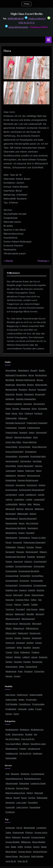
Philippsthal (11, 547)
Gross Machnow (39, 447)
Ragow (39, 547)
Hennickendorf (12, 461)
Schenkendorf (40, 562)
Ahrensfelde (11, 370)
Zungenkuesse (38, 774)
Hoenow (39, 466)
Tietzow (17, 605)
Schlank (28, 847)
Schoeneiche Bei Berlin (29, 571)
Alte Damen (25, 856)
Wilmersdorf (11, 633)
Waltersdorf (20, 614)
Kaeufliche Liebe (38, 744)
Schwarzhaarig (38, 837)
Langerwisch (11, 495)
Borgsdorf (42, 390)
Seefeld (32, 590)
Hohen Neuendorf (25, 466)
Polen (20, 671)
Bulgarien (43, 657)
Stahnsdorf (18, 595)
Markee (37, 504)
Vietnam (9, 657)
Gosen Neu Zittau (13, 442)
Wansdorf (40, 614)
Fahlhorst (29, 413)
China (16, 652)
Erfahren (29, 832)
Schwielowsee (40, 585)
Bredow (19, 394)
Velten (42, 609)
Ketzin (39, 471)
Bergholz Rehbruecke (25, 380)
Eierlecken (10, 803)
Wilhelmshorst (32, 628)
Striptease (25, 774)
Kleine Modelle (39, 842)
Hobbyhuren (22, 695)
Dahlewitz (10, 399)
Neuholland (33, 528)
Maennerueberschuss (15, 793)
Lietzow (9, 499)
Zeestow (26, 638)
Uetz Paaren (32, 609)
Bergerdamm (41, 375)
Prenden (30, 547)
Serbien (9, 662)
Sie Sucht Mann (13, 739)
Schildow (10, 566)
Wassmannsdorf (13, 619)
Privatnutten (31, 700)
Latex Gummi (22, 807)
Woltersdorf (23, 633)
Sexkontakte (11, 758)
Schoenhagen (12, 581)
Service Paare (23, 788)
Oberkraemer (11, 538)
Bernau (40, 380)
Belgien (18, 657)
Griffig (20, 847)
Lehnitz (41, 495)
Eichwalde (43, 409)
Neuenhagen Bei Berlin (16, 528)
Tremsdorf (20, 609)
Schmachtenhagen (24, 566)
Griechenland (12, 667)
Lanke (21, 495)
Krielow (42, 485)
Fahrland (38, 413)
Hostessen (38, 753)
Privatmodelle (38, 704)
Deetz (8, 409)
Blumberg (23, 390)
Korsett (17, 798)
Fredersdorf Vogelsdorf (37, 423)
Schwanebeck (26, 585)
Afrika (19, 647)
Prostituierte (11, 709)
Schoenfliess (37, 576)
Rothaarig (16, 837)
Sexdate (29, 734)
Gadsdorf (23, 433)
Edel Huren (10, 695)
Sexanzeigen (18, 734)
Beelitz (42, 370)
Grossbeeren (31, 452)
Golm (35, 437)
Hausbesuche (34, 749)
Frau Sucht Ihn (28, 739)
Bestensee (10, 385)
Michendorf (11, 514)
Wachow (9, 614)
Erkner (14, 413)
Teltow (33, 600)
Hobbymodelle (36, 695)
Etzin (21, 413)
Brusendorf (40, 394)
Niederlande (11, 671)
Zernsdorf (20, 643)
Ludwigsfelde (12, 504)
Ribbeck (43, 552)
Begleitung (25, 730)
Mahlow (22, 504)
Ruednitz (31, 557)
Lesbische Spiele (38, 783)
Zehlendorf (37, 638)
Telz (40, 600)
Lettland (26, 657)
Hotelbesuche (12, 753)
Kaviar (24, 798)
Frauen (39, 709)
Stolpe (27, 595)
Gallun (32, 433)
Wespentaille (29, 828)
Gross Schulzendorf (14, 452)
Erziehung (10, 812)
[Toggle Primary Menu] (48, 40)
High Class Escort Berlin (27, 14)
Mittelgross (26, 842)
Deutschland (31, 667)
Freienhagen (11, 428)
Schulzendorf (12, 585)
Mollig (13, 847)
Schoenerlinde (12, 576)
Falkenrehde (11, 418)
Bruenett (26, 837)
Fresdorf (22, 428)
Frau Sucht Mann (13, 744)
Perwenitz (18, 542)
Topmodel (22, 709)
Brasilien (27, 647)
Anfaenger (10, 828)
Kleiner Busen (12, 856)
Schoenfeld (25, 576)
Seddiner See (12, 590)
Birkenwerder (41, 385)
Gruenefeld (24, 456)
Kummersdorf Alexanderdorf (32, 490)
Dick (7, 847)
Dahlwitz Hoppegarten (26, 399)
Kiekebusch (11, 476)
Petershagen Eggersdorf (34, 542)
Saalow (9, 562)
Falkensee (23, 418)
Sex (35, 734)
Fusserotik (10, 807)
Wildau (9, 628)
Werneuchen (25, 624)
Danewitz (28, 404)
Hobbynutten (11, 700)
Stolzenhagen (38, 595)
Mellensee (39, 509)
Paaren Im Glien (39, 538)
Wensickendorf (28, 619)
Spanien (36, 647)
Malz (30, 504)
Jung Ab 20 (11, 861)
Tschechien (39, 671)
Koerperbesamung (32, 779)
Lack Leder (21, 803)
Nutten (21, 700)
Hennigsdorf (26, 461)
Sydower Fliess (22, 600)
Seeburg (23, 590)
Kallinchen (30, 471)
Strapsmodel (18, 832)
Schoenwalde (37, 581)
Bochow (32, 390)
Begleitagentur (12, 730)
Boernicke (10, 394)
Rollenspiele (42, 798)
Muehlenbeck (12, 519)
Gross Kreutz (25, 447)
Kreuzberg (20, 485)
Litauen (34, 657)
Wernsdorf (37, 624)
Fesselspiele (35, 807)
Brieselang (29, 394)
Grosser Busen (25, 852)
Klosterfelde (11, 480)
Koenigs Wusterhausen (28, 480)
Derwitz (16, 409)
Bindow (30, 385)
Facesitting (33, 803)
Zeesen (18, 638)
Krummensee (12, 490)
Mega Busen (11, 852)
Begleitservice (37, 730)
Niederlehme (11, 533)
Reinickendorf (32, 552)
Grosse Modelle (13, 842)
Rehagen (20, 552)
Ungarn (17, 676)
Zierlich (36, 847)
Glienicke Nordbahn (23, 437)
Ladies (31, 709)
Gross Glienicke (30, 442)
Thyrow (9, 605)
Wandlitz (30, 614)
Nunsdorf (30, 533)
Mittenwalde (23, 514)
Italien (22, 667)
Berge (31, 375)
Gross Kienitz (11, 447)
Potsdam (21, 547)
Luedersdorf (39, 499)
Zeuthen (30, 643)
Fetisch (30, 793)
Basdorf (34, 370)
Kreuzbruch (32, 485)
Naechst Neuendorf (28, 519)
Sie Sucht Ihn (25, 753)
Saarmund (18, 562)
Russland (28, 671)
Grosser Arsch (41, 832)
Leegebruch (31, 495)
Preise (27, 4)
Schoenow (24, 581)
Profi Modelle (11, 704)
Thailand (35, 652)
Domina (32, 798)
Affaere (26, 744)
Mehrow (20, 509)
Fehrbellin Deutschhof (15, 423)
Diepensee (25, 409)
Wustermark (35, 633)
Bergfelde (10, 380)
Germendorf (41, 433)
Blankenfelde (11, 390)
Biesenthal (21, 385)
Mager (44, 847)
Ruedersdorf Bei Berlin (16, 557)
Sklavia (9, 798)
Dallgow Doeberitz (14, 404)
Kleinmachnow (33, 476)
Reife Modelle (37, 856)
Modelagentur (12, 749)
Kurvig (19, 828)
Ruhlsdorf (41, 557)
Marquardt (10, 509)
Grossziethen (11, 456)
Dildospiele (24, 783)
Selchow (40, 590)
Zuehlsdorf (10, 647)
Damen (9, 714)
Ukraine (9, 676)
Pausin (9, 542)
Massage (15, 774)
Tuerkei (9, 652)
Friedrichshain (34, 428)
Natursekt (39, 793)
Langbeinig (41, 828)
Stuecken (10, 600)
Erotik (8, 734)
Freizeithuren (25, 704)
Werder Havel (12, 624)
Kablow (21, 471)
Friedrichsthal (12, 433)
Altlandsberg (23, 370)
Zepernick (10, 643)
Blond (8, 837)
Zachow (9, 638)
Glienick (9, 437)
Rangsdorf (10, 552)
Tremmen (10, 609)
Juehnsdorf (11, 471)
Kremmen (10, 485)
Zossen (39, 643)
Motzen (33, 514)
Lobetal (29, 499)
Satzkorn (28, 562)
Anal (7, 774)
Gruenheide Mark (38, 456)
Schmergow (39, 566)
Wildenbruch (19, 628)
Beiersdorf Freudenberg (16, 375)
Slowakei (18, 662)
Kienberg (21, 476)
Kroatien (27, 662)
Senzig (9, 595)
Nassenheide (11, 523)
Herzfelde (37, 461)
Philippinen (25, 652)
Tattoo (8, 832)
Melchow (29, 509)
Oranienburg (24, 538)
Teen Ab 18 (22, 861)
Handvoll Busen (40, 852)
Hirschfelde (11, 466)
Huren (16, 714)
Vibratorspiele (12, 783)
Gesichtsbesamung (14, 779)
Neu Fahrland (32, 523)
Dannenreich (39, 404)
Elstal (8, 413)
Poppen (23, 749)
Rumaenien (37, 662)
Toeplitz (26, 605)
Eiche (34, 409)
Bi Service (10, 788)
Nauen (22, 523)
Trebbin (34, 605)
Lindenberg (19, 499)
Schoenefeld (11, 571)
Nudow (22, 533)
